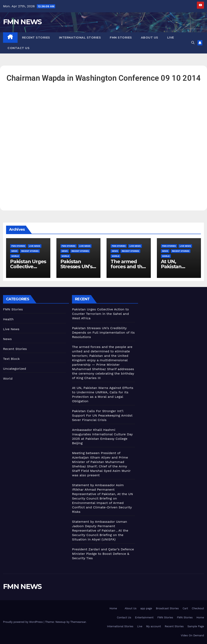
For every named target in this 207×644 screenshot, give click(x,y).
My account (154, 626)
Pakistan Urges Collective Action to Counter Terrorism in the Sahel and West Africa (100, 314)
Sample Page (196, 626)
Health (8, 319)
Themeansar (78, 622)
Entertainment (144, 617)
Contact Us (18, 48)
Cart (185, 608)
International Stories (80, 38)
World (15, 256)
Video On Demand (192, 635)
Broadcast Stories (167, 608)
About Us (150, 38)
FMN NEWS (22, 22)
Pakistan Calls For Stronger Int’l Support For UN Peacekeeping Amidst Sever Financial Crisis (102, 415)
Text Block (11, 359)
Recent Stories (36, 38)
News (14, 251)
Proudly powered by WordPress (23, 622)
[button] (193, 43)
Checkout (198, 608)
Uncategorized (15, 369)
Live (171, 38)
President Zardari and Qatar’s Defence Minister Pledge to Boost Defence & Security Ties (103, 554)
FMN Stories (121, 38)
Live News (34, 246)
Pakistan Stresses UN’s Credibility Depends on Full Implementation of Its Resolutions (103, 332)
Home (113, 608)
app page (146, 608)
